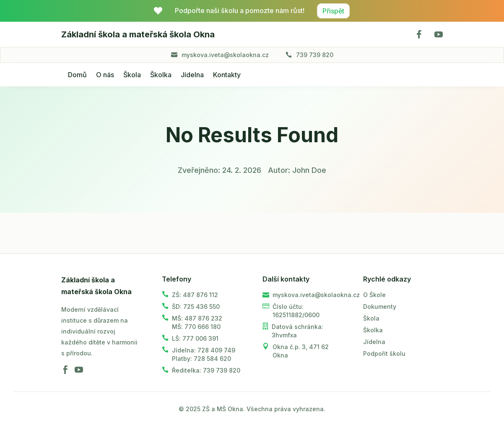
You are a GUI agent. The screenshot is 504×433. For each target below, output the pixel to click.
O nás (105, 75)
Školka (161, 75)
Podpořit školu (384, 353)
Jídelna (192, 75)
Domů (77, 75)
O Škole (374, 295)
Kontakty (227, 75)
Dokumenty (380, 306)
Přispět (333, 11)
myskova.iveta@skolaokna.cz (225, 55)
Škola (132, 75)
